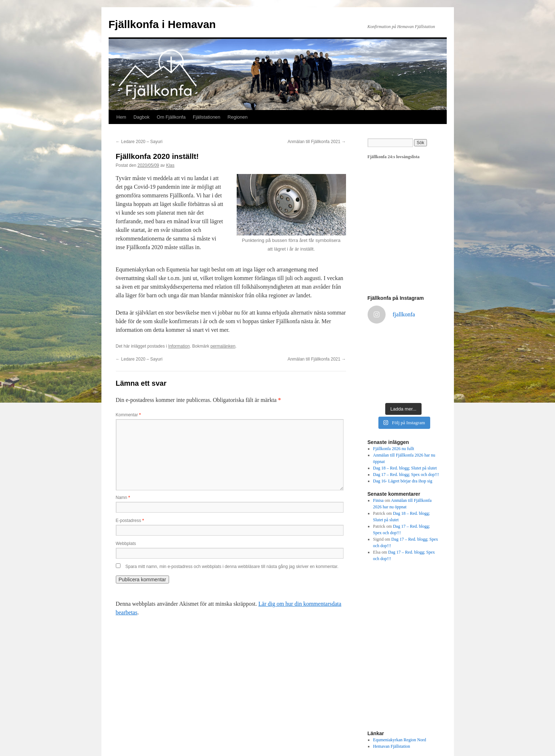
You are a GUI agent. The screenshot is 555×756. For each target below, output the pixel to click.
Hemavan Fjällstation (392, 746)
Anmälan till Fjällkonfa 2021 (317, 142)
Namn (123, 498)
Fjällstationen (207, 117)
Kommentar (128, 415)
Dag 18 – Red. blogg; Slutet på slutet (405, 468)
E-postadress (130, 521)
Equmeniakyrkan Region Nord (399, 740)
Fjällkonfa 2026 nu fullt (393, 449)
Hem (121, 117)
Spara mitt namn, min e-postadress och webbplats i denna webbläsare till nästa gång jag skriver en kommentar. (232, 567)
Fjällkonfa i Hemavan (162, 24)
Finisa (378, 500)
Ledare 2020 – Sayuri (139, 142)
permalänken (223, 346)
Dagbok (142, 117)
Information (179, 346)
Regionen (238, 117)
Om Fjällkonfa (171, 117)
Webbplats (126, 544)
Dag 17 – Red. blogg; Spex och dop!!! (406, 475)
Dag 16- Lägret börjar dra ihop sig (403, 481)
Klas (170, 165)
